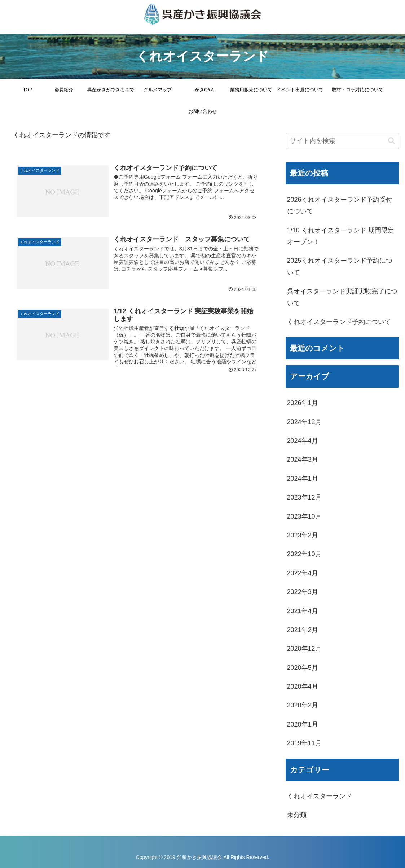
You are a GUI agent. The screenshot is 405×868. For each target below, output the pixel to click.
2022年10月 (304, 554)
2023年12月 (304, 497)
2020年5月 (303, 668)
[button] (391, 141)
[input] (342, 141)
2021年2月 (303, 630)
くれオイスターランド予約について (339, 322)
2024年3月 (303, 459)
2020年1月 (303, 724)
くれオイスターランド (320, 796)
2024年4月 (303, 441)
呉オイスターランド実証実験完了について (342, 297)
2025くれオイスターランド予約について (340, 266)
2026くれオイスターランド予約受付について (340, 205)
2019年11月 (304, 743)
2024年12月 (304, 422)
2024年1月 (303, 479)
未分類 (297, 815)
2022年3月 (303, 592)
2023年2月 (303, 535)
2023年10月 (304, 516)
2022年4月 (303, 573)
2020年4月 (303, 686)
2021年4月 (303, 611)
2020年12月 (304, 649)
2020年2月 (303, 705)
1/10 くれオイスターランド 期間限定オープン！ (341, 236)
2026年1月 (303, 403)
